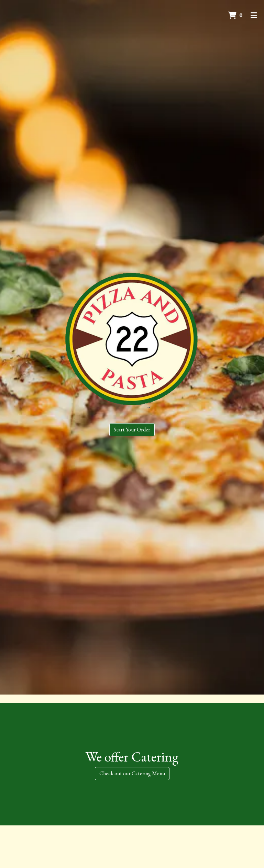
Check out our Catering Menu (132, 773)
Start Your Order (132, 430)
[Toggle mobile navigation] (254, 15)
